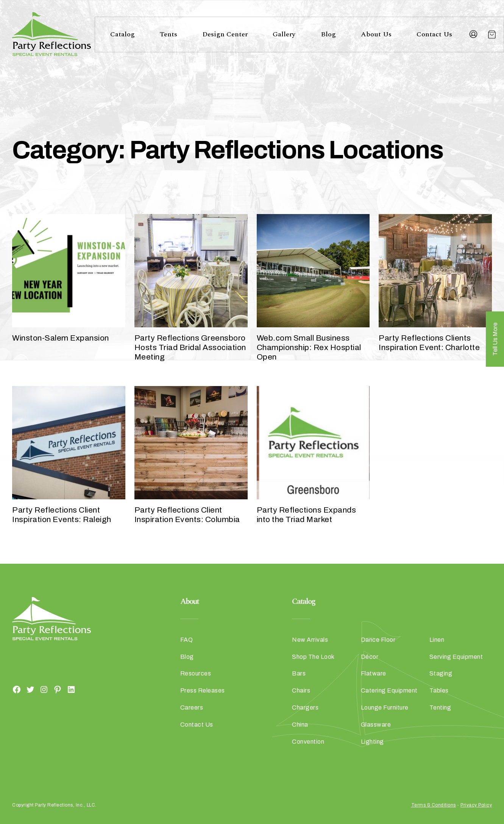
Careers (192, 708)
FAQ (187, 640)
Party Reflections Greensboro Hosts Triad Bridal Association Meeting (190, 347)
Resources (196, 673)
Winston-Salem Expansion (61, 338)
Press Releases (203, 690)
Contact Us (434, 34)
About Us (376, 34)
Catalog (122, 34)
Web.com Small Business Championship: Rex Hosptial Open (309, 347)
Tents (169, 34)
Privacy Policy (476, 805)
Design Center (225, 34)
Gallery (284, 34)
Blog (328, 34)
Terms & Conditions (434, 805)
